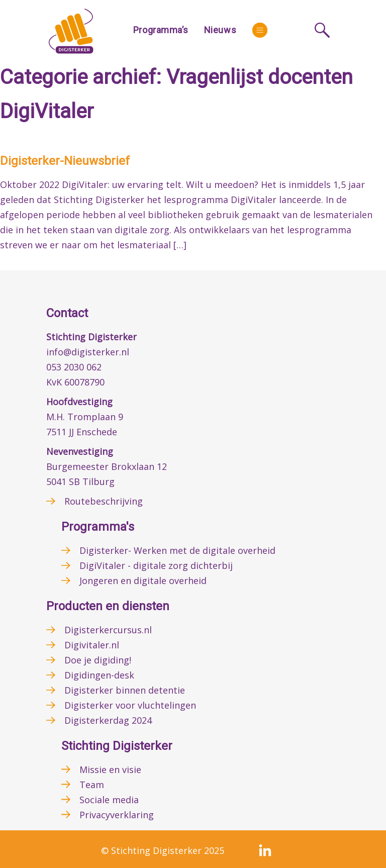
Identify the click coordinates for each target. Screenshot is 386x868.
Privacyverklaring (117, 815)
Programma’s (161, 30)
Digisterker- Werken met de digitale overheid (177, 550)
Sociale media (109, 800)
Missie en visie (110, 769)
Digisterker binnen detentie (125, 690)
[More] (260, 30)
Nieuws (220, 30)
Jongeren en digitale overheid (143, 581)
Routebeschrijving (104, 501)
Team (92, 785)
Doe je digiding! (98, 660)
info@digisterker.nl (88, 352)
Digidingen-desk (99, 675)
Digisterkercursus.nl (108, 630)
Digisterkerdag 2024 (108, 720)
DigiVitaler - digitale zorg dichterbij (156, 565)
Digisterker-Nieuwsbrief (65, 161)
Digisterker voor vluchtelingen (130, 705)
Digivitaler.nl (92, 645)
